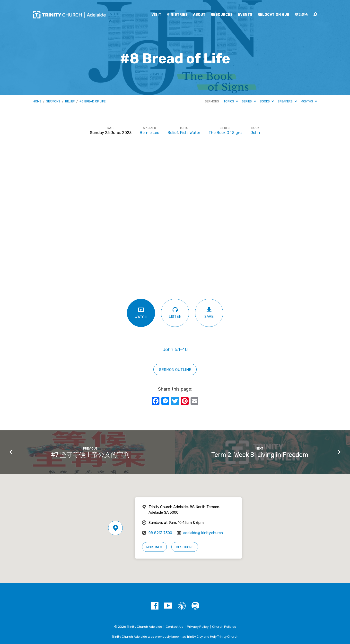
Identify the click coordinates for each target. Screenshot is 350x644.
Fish (184, 133)
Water (195, 133)
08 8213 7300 (160, 533)
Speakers (287, 101)
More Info (154, 547)
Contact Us (175, 627)
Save (209, 313)
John (255, 133)
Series (249, 101)
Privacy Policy (198, 627)
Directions (185, 547)
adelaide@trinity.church (203, 533)
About (199, 15)
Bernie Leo (149, 133)
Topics (231, 101)
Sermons (53, 101)
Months (309, 101)
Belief (70, 101)
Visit (156, 15)
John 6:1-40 (175, 350)
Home (37, 101)
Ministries (177, 15)
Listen (175, 313)
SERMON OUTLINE (175, 370)
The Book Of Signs (225, 133)
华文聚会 (301, 15)
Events (245, 15)
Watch (141, 313)
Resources (222, 15)
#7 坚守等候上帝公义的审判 (90, 455)
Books (267, 101)
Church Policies (224, 627)
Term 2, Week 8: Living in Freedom (260, 455)
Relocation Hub (273, 15)
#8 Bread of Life (92, 101)
